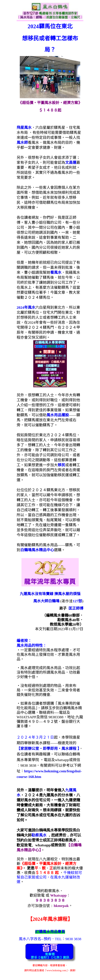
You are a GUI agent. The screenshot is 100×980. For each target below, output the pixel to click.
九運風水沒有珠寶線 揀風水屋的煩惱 (50, 594)
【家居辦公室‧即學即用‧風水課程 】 (48, 749)
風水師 (22, 143)
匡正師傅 (76, 608)
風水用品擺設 (58, 415)
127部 (77, 601)
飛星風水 (24, 128)
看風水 (56, 272)
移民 (61, 465)
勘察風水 (39, 835)
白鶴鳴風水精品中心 (37, 550)
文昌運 (71, 163)
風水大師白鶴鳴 (46, 601)
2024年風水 (26, 307)
